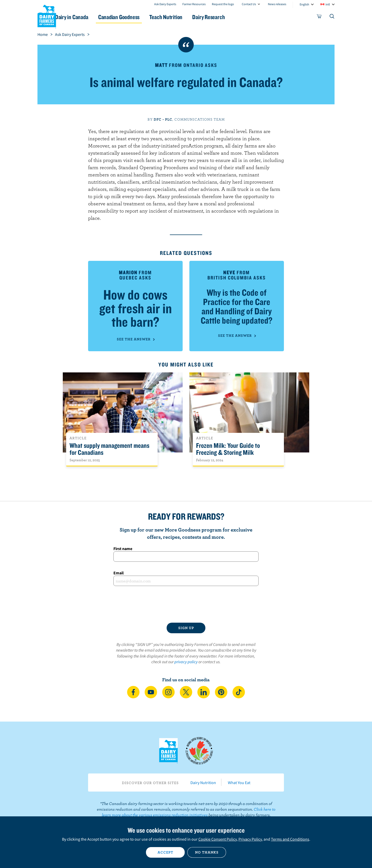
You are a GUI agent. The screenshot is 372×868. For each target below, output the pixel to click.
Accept (165, 852)
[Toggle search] (332, 17)
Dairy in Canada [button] (86, 17)
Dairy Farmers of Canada (47, 16)
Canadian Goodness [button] (137, 17)
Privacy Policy (250, 839)
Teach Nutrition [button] (188, 17)
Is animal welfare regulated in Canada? (186, 82)
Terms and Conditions (290, 839)
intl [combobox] (328, 4)
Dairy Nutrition (203, 783)
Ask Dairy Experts (165, 4)
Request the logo (223, 4)
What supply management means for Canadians (109, 449)
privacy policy (186, 662)
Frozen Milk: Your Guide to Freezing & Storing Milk (228, 449)
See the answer (135, 339)
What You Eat (239, 783)
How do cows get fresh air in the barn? (135, 308)
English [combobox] (304, 4)
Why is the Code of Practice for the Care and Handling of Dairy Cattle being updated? (237, 306)
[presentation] (186, 604)
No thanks (207, 852)
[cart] (319, 17)
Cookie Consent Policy (218, 839)
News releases (277, 4)
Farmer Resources (194, 4)
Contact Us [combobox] (249, 4)
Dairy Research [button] (235, 17)
